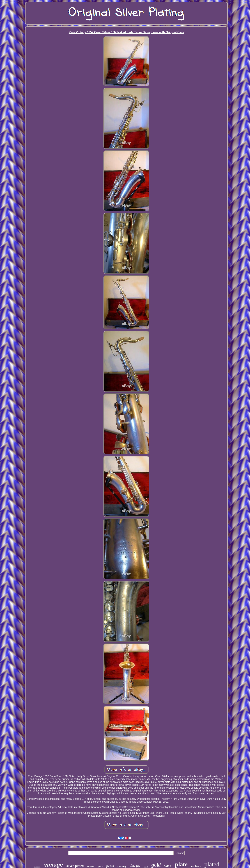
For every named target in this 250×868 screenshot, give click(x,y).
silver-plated (75, 866)
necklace (196, 866)
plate (181, 864)
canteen (91, 866)
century (122, 866)
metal (146, 867)
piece (100, 866)
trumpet (37, 867)
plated (212, 864)
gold (156, 865)
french (110, 866)
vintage (53, 865)
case (168, 865)
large (135, 866)
